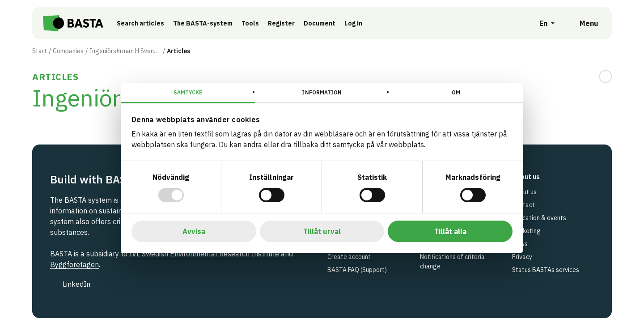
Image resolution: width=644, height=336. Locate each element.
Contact (523, 205)
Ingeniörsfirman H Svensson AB (125, 51)
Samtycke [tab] (188, 92)
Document (322, 23)
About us (524, 192)
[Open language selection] (542, 23)
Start (40, 51)
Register (284, 23)
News (520, 244)
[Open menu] (583, 23)
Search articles (143, 23)
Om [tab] (456, 92)
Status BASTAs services (546, 270)
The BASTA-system (205, 23)
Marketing (526, 231)
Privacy (522, 257)
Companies (68, 51)
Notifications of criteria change (452, 262)
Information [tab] (322, 92)
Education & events (539, 218)
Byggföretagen (74, 264)
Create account (349, 257)
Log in (356, 23)
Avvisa (194, 231)
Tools (252, 23)
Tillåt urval (322, 231)
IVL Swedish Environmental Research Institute (204, 254)
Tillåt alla (450, 231)
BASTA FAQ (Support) (357, 270)
